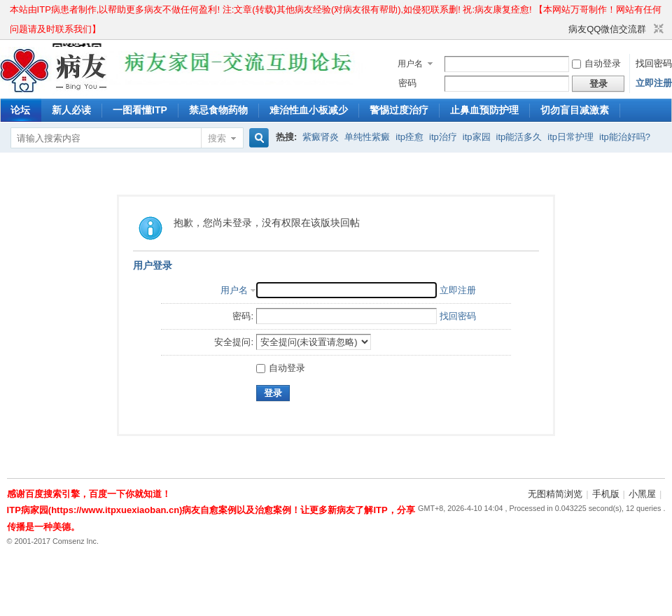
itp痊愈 (409, 137)
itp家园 (477, 137)
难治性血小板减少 (309, 110)
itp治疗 (443, 137)
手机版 (606, 494)
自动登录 (596, 63)
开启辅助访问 (562, 29)
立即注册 (654, 83)
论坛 (20, 110)
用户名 (410, 64)
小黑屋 (642, 494)
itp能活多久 (519, 137)
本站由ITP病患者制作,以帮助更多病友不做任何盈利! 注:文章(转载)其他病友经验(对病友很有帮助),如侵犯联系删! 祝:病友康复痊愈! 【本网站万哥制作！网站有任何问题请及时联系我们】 (336, 12)
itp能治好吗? (625, 137)
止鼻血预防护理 (484, 110)
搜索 (217, 138)
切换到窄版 (657, 29)
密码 (407, 83)
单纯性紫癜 (367, 137)
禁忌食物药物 (218, 110)
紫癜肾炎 (321, 137)
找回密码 (654, 63)
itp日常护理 (570, 137)
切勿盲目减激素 (575, 110)
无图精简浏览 (555, 494)
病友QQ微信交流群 (607, 29)
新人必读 (71, 110)
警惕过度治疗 (399, 110)
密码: (243, 316)
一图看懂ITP (140, 110)
